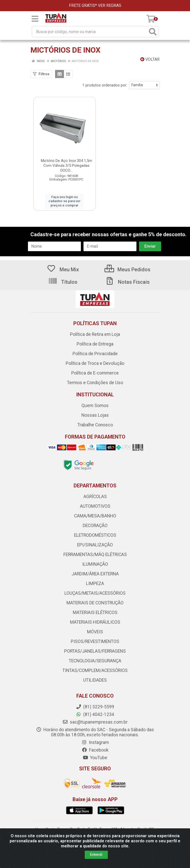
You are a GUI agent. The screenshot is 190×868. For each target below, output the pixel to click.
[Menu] (35, 19)
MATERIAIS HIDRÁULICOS (95, 622)
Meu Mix (63, 270)
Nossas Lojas (95, 415)
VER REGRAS (110, 5)
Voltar (150, 59)
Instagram (95, 742)
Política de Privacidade (95, 354)
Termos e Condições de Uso (95, 383)
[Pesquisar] (153, 32)
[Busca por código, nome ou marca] (90, 32)
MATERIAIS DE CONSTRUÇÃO (95, 603)
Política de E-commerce (95, 373)
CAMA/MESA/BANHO (95, 516)
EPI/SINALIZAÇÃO (95, 545)
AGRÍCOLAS (95, 497)
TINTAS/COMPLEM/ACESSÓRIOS (95, 670)
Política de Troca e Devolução (95, 363)
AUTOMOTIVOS (95, 506)
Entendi (96, 855)
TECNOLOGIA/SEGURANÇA (95, 661)
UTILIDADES (95, 680)
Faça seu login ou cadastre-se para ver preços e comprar (64, 201)
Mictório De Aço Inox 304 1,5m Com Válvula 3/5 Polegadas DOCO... (66, 166)
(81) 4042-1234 (95, 714)
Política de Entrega (95, 344)
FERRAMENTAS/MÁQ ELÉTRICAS (95, 555)
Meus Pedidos (127, 270)
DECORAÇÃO (95, 526)
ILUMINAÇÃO (95, 564)
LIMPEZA (95, 583)
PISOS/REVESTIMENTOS (95, 641)
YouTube (95, 758)
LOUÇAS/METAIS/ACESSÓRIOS (95, 593)
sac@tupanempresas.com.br (95, 722)
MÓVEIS (95, 632)
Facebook (95, 750)
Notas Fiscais (127, 282)
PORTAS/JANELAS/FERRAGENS (95, 651)
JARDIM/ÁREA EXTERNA (95, 574)
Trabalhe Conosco (95, 425)
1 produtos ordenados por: (105, 85)
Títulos (63, 282)
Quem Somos (95, 406)
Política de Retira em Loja (95, 334)
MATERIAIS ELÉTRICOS (95, 612)
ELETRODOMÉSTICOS (95, 535)
